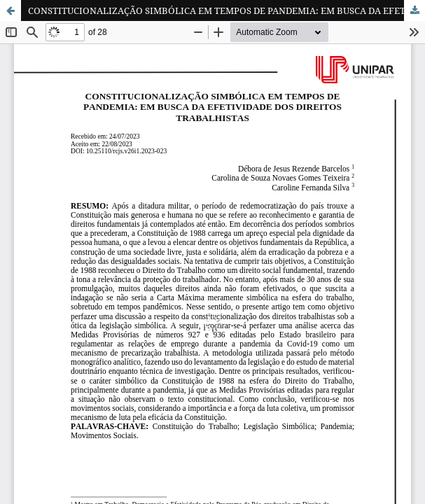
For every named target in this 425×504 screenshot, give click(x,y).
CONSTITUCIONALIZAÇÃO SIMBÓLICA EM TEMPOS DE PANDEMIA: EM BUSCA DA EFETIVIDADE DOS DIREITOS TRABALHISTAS (227, 10)
